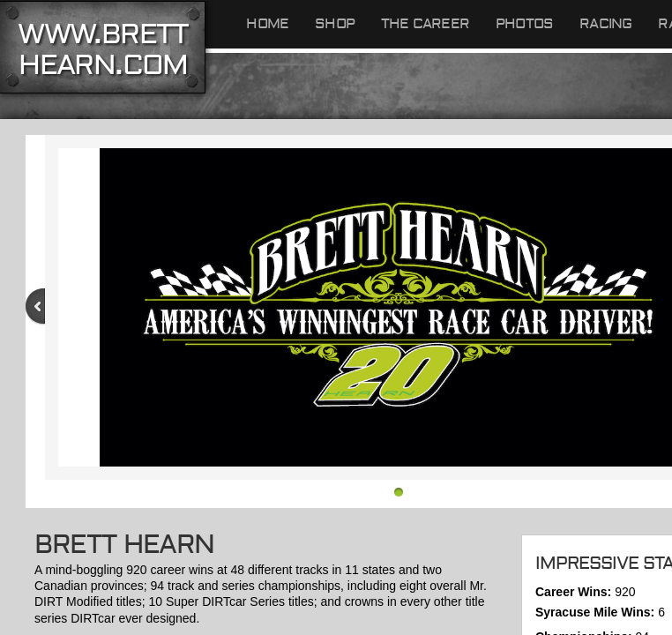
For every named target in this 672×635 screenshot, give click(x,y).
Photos (524, 24)
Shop (335, 24)
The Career (425, 24)
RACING (605, 24)
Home (267, 24)
